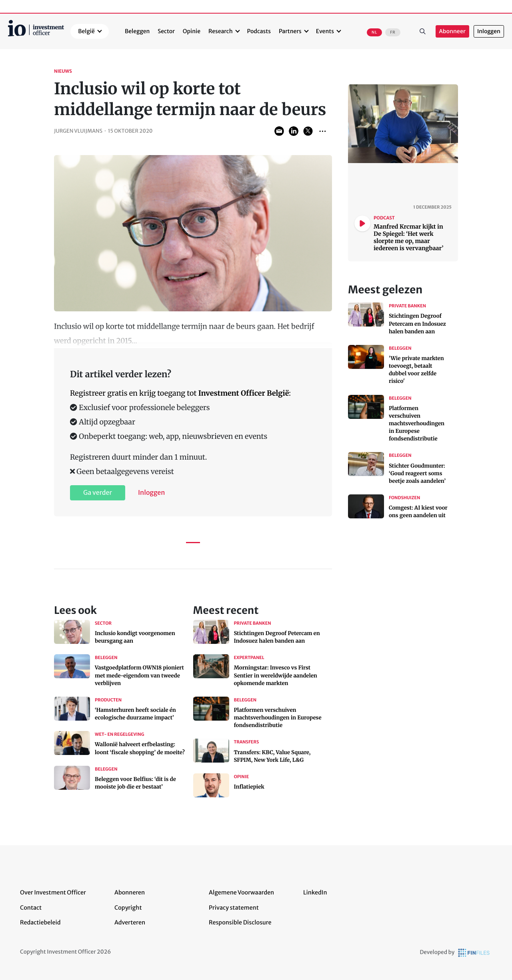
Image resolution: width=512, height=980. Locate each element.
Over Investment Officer (53, 892)
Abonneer (452, 31)
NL (374, 32)
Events (325, 31)
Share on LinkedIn (294, 131)
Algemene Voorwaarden (241, 892)
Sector (166, 31)
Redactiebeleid (40, 922)
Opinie (192, 31)
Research (221, 31)
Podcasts (259, 31)
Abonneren (130, 892)
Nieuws (63, 72)
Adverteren (130, 922)
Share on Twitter (308, 131)
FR (393, 32)
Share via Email (279, 131)
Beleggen (137, 31)
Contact (31, 908)
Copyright (128, 908)
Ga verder (98, 493)
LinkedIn (315, 892)
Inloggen (489, 31)
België (86, 31)
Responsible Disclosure (240, 922)
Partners (290, 31)
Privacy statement (234, 908)
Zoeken (423, 32)
